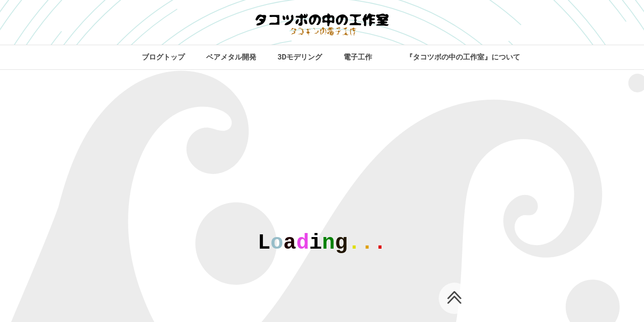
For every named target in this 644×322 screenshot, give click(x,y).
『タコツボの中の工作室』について (463, 57)
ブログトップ (163, 57)
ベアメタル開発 (231, 57)
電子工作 (358, 57)
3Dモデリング (300, 57)
